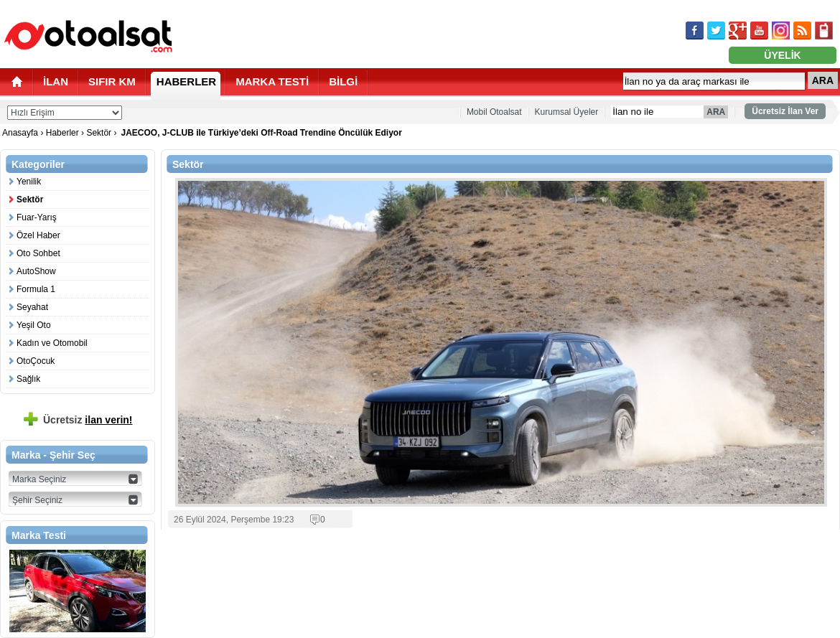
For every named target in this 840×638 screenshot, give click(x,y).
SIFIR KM (112, 81)
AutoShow (36, 271)
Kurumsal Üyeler (567, 112)
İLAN (56, 81)
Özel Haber (38, 235)
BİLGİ (343, 81)
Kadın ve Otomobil (52, 343)
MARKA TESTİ (272, 81)
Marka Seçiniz (39, 479)
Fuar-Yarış (37, 217)
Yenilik (29, 182)
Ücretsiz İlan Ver (785, 111)
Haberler (62, 133)
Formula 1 (36, 289)
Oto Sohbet (38, 253)
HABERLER (186, 81)
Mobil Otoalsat (494, 112)
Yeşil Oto (34, 325)
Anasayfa (21, 133)
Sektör (99, 133)
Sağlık (28, 379)
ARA (823, 80)
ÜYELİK (782, 55)
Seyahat (32, 307)
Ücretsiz (88, 420)
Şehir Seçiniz (37, 500)
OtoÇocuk (36, 361)
